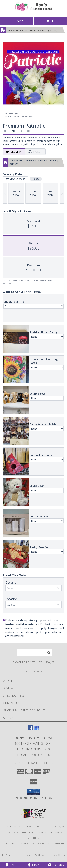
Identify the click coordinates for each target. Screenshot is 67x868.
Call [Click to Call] (11, 865)
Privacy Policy (10, 855)
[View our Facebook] (31, 729)
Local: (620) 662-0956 (34, 755)
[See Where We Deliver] (34, 671)
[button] (33, 792)
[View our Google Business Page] (37, 729)
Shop (17, 21)
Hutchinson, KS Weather (18, 844)
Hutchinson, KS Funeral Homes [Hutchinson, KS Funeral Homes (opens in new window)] (22, 827)
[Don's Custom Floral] (34, 12)
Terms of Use (58, 855)
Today (36, 179)
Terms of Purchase (34, 855)
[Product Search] (34, 653)
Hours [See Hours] (56, 865)
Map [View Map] (33, 865)
